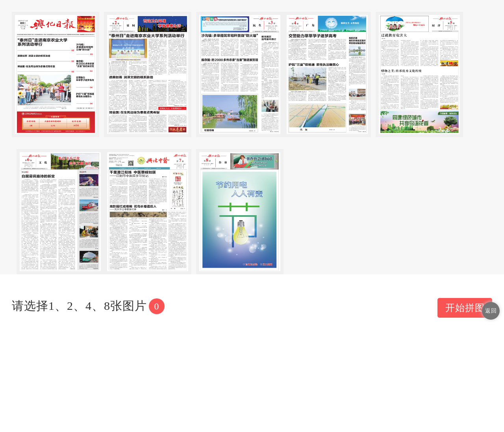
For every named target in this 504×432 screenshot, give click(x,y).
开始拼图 (465, 308)
